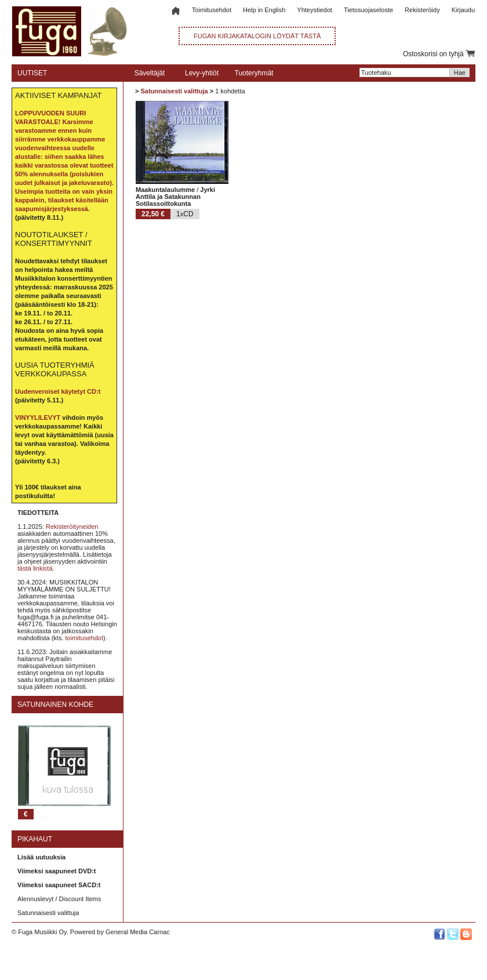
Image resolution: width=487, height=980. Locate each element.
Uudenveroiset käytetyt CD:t (58, 391)
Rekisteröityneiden (72, 527)
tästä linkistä (35, 568)
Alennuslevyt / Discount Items (59, 899)
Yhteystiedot (315, 10)
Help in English (264, 10)
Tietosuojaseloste (368, 10)
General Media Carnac (138, 932)
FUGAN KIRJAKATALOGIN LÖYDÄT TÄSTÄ (257, 36)
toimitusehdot (84, 638)
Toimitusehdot (212, 10)
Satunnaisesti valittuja (48, 913)
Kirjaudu (463, 10)
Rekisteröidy (422, 10)
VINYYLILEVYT (38, 418)
